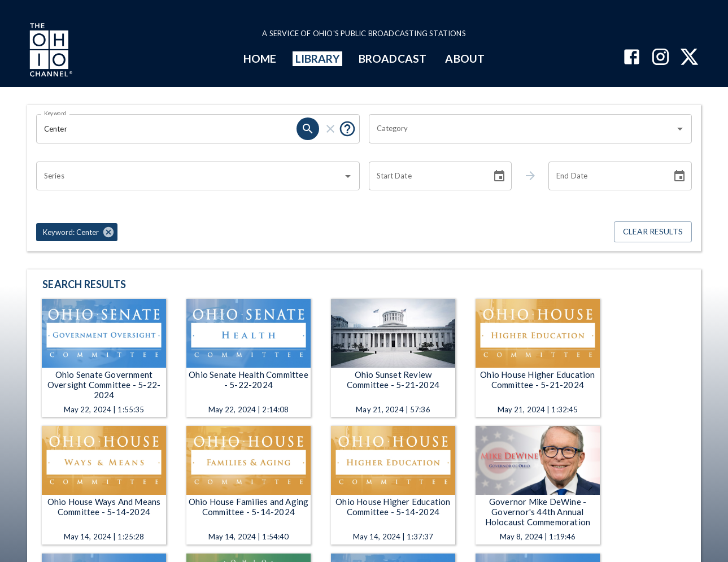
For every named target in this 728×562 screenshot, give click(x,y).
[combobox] (522, 129)
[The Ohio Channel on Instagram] (661, 58)
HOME (260, 58)
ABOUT (465, 58)
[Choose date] (499, 176)
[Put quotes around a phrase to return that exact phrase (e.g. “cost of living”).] (347, 129)
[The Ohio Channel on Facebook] (632, 58)
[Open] (680, 129)
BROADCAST (393, 58)
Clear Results (653, 232)
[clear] (330, 129)
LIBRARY (318, 58)
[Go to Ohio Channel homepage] (50, 51)
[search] (308, 129)
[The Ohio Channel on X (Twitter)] (689, 58)
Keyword (55, 113)
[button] (77, 232)
